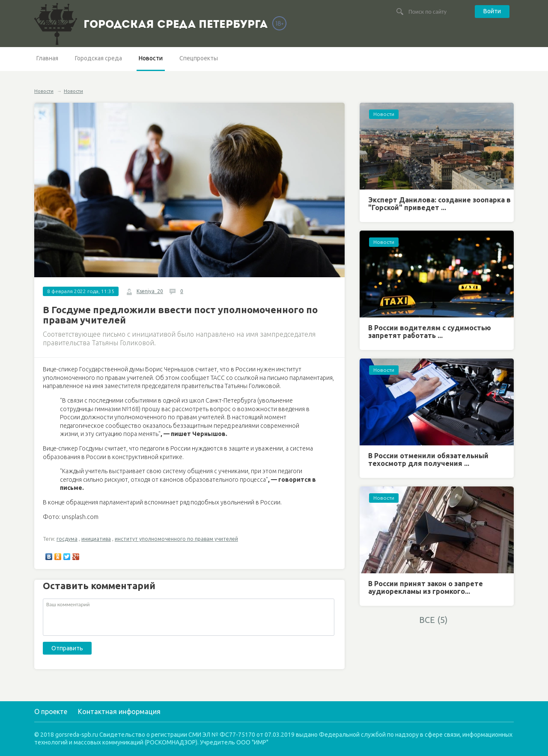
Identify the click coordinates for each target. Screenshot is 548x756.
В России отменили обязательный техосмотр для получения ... (428, 460)
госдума (67, 539)
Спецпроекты (199, 58)
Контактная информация (119, 712)
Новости (151, 58)
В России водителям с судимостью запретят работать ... (430, 332)
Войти (492, 11)
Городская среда (98, 58)
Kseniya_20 (150, 291)
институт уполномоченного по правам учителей (176, 539)
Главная (47, 58)
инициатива (96, 539)
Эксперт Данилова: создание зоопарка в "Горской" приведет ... (439, 204)
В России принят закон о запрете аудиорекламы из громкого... (426, 587)
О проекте (51, 712)
